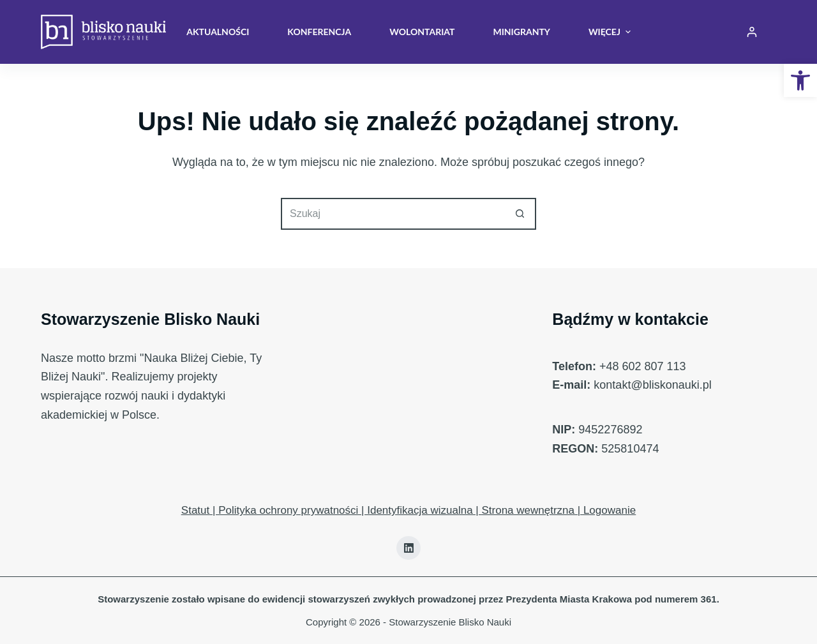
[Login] (752, 32)
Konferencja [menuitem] (319, 32)
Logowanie (610, 510)
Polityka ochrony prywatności (288, 510)
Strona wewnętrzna (528, 510)
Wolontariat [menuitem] (422, 32)
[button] (800, 80)
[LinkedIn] (408, 548)
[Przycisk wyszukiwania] (520, 214)
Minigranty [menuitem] (521, 32)
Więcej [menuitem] (610, 32)
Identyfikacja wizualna (420, 510)
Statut (195, 510)
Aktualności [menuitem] (218, 32)
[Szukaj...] (393, 214)
